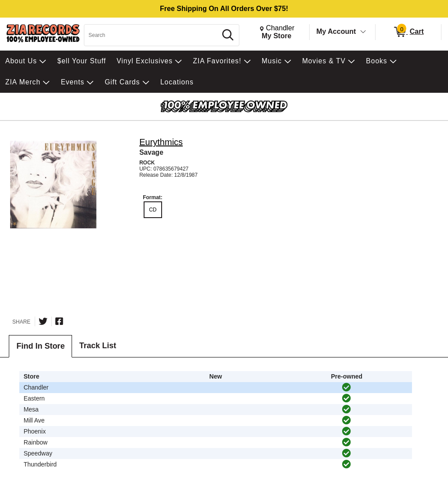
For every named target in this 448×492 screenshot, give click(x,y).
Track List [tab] (98, 346)
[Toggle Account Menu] (363, 32)
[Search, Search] (152, 35)
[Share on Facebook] (59, 321)
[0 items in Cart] (408, 32)
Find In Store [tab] (40, 346)
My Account (336, 31)
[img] (347, 387)
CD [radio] (153, 210)
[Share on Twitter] (43, 321)
